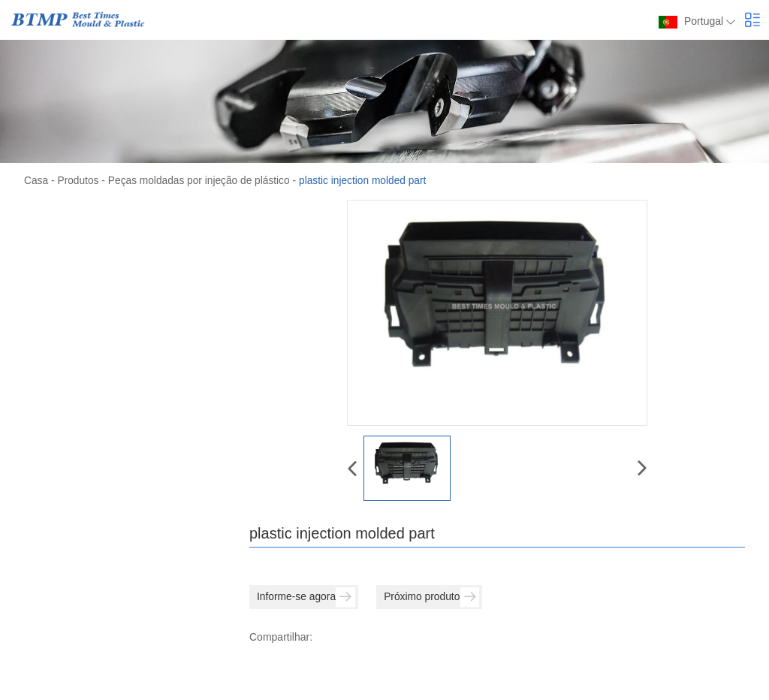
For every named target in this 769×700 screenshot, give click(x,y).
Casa (36, 180)
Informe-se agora (307, 597)
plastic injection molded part (369, 180)
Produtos (79, 180)
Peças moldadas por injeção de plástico (202, 180)
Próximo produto (434, 597)
